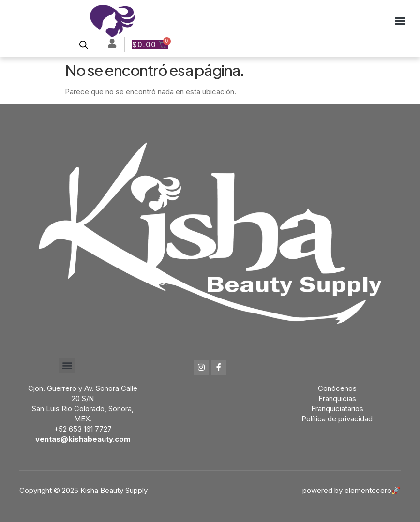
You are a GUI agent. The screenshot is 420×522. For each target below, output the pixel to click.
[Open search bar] (84, 45)
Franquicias (337, 398)
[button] (400, 21)
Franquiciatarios (337, 409)
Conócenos (337, 388)
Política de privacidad (337, 419)
